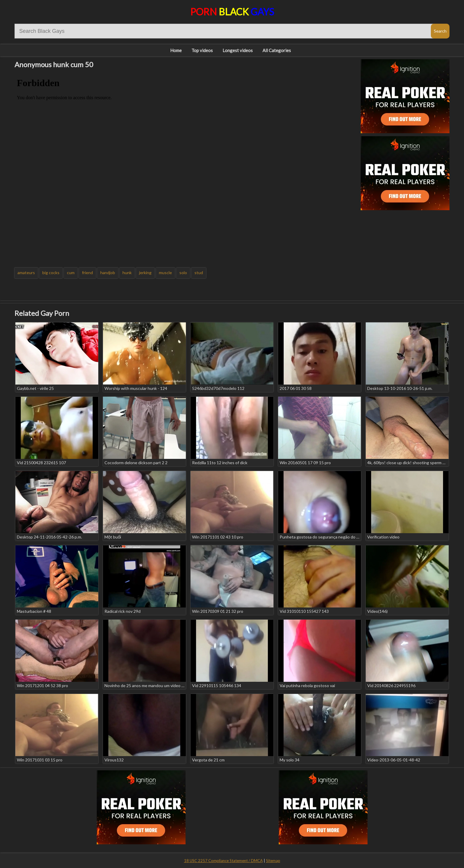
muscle (165, 273)
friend (87, 273)
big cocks (51, 273)
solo (183, 273)
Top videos (202, 50)
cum (71, 273)
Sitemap (273, 861)
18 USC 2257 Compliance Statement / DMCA (223, 861)
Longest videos (238, 50)
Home (176, 50)
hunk (127, 273)
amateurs (26, 273)
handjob (108, 273)
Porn (232, 12)
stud (199, 273)
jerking (145, 273)
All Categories (277, 50)
